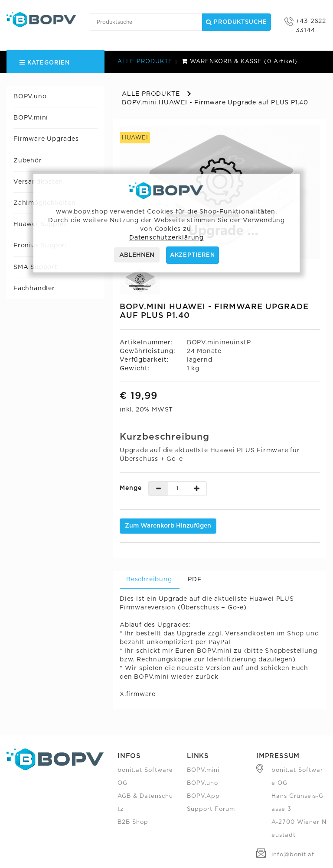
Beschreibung (149, 580)
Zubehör (28, 161)
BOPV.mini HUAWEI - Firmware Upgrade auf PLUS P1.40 (215, 103)
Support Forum (211, 809)
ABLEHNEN (137, 255)
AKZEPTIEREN (193, 255)
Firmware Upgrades (46, 139)
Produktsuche (237, 22)
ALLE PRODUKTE (145, 62)
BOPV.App (203, 796)
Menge (131, 488)
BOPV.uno (30, 97)
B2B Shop (133, 822)
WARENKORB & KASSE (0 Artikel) (240, 62)
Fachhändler (34, 288)
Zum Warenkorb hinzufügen (168, 526)
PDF (194, 580)
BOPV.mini (31, 118)
